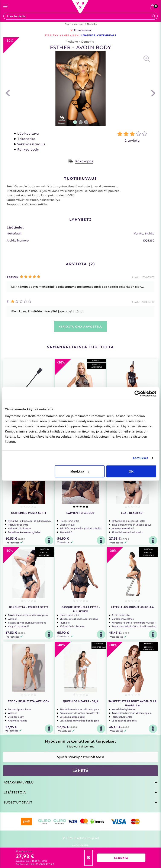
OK (131, 471)
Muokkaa (80, 471)
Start (68, 24)
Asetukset (140, 458)
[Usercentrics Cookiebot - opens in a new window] (137, 394)
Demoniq (88, 42)
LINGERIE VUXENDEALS (99, 35)
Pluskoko (92, 24)
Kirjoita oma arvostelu (80, 327)
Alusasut (79, 24)
